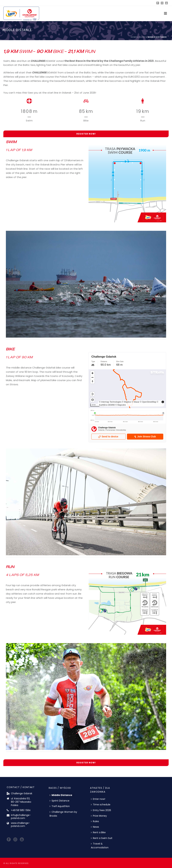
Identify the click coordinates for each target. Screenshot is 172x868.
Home (134, 37)
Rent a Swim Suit (102, 838)
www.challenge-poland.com (20, 824)
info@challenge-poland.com (21, 817)
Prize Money (99, 816)
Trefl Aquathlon (60, 806)
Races (142, 37)
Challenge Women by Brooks (63, 814)
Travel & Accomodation (100, 846)
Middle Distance (61, 795)
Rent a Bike (98, 832)
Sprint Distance (59, 801)
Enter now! (98, 799)
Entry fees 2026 (101, 810)
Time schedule (101, 805)
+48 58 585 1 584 (21, 810)
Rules (95, 821)
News (95, 827)
